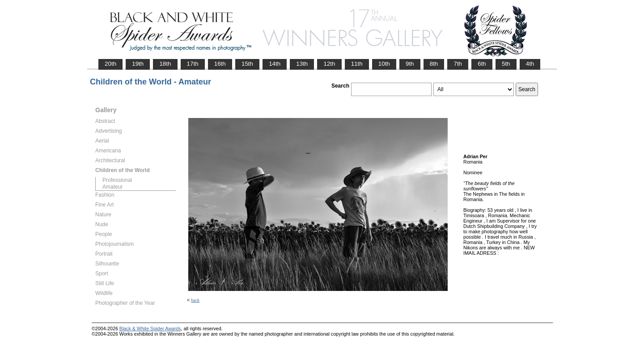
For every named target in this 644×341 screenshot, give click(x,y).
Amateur (112, 187)
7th (458, 64)
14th (275, 64)
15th (247, 64)
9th (410, 64)
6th (482, 64)
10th (384, 64)
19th (138, 64)
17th (193, 64)
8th (434, 64)
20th (110, 64)
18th (165, 64)
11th (357, 64)
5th (506, 64)
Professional (117, 180)
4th (530, 64)
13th (302, 64)
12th (329, 64)
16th (220, 64)
